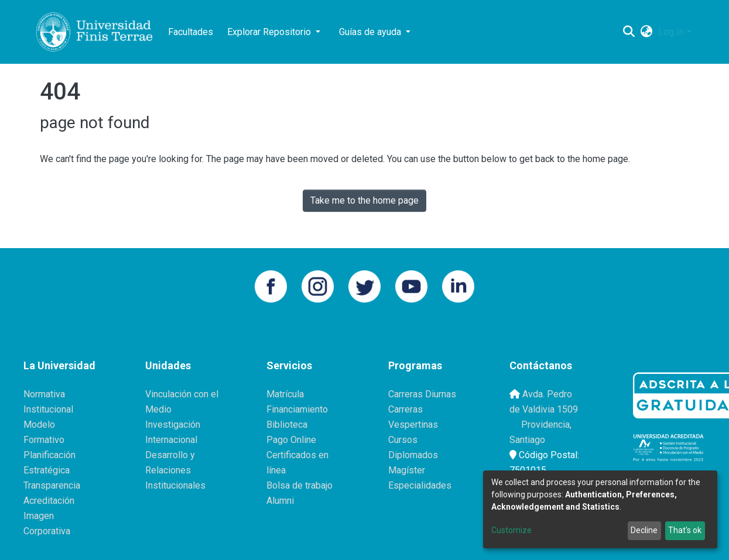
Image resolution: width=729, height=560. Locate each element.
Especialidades (420, 485)
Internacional (171, 440)
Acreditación (49, 501)
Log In (671, 32)
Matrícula (285, 394)
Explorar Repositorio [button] (270, 32)
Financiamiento (297, 409)
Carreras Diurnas (422, 394)
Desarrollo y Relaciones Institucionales (175, 470)
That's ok (685, 530)
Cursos (403, 440)
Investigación (173, 425)
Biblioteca (287, 425)
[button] (646, 32)
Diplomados (413, 455)
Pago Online (291, 440)
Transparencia (52, 485)
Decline (644, 530)
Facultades (191, 32)
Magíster (407, 470)
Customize (511, 530)
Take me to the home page (364, 200)
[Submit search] (629, 32)
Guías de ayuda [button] (371, 32)
